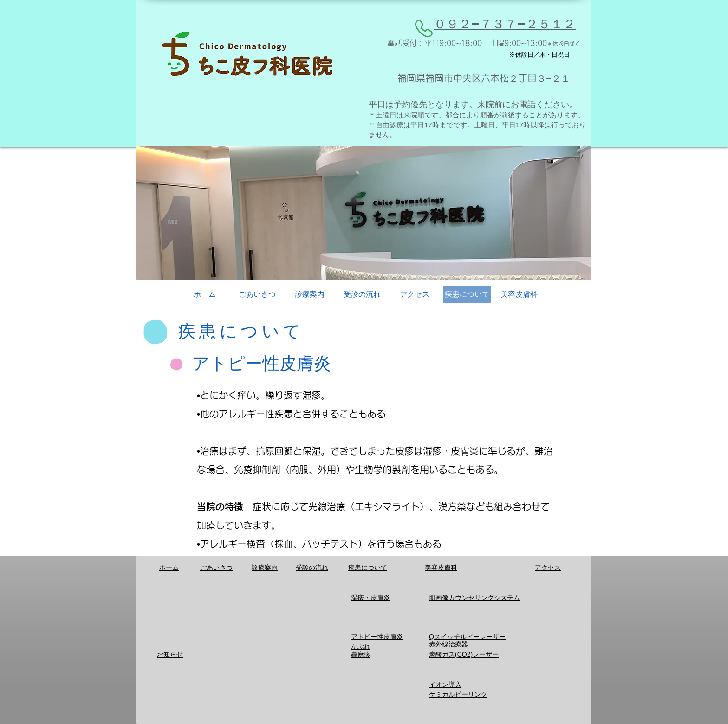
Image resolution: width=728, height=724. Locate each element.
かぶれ (361, 646)
